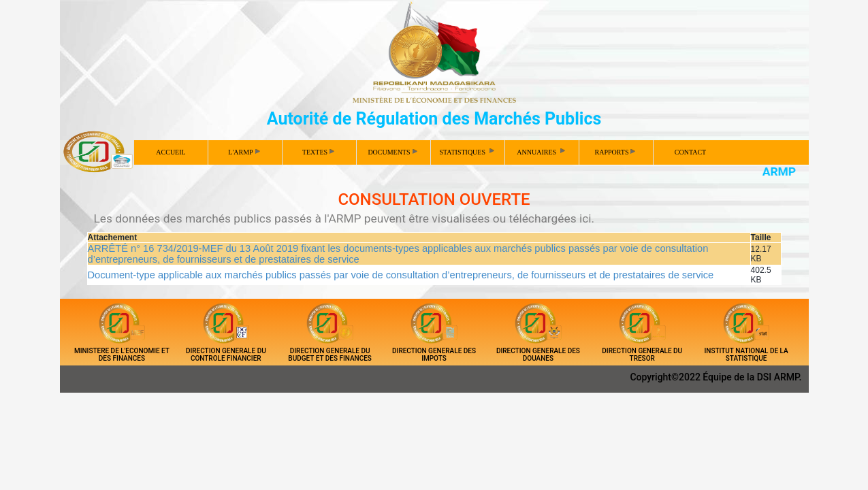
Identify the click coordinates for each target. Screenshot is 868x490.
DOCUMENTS (392, 152)
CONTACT (690, 152)
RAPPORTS (615, 152)
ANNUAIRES (542, 151)
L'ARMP (244, 152)
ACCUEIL (171, 152)
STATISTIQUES (467, 151)
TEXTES (318, 152)
